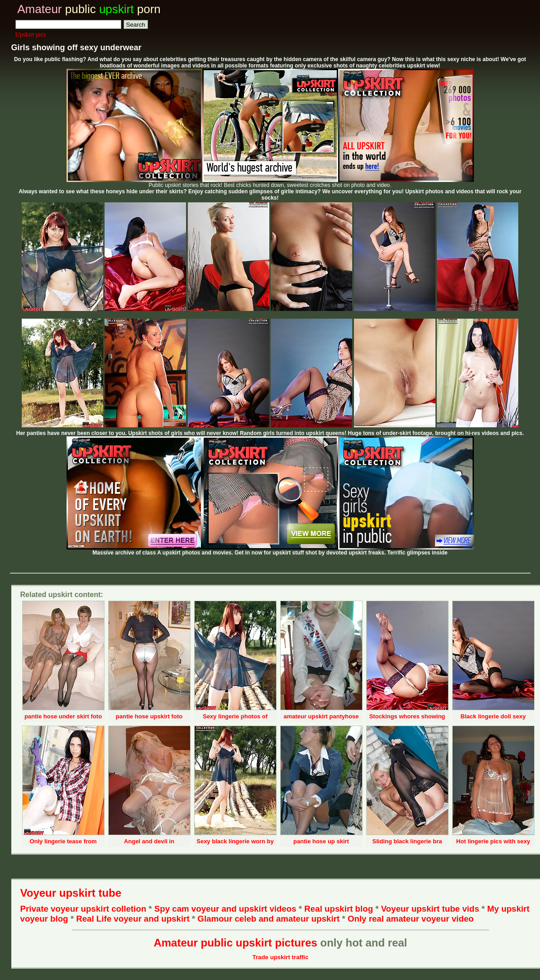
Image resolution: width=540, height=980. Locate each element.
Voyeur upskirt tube (71, 893)
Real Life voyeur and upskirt (133, 919)
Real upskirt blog (339, 909)
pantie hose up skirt (321, 841)
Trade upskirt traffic (281, 957)
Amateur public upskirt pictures (235, 943)
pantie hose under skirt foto (63, 716)
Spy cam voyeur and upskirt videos (225, 909)
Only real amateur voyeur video (411, 919)
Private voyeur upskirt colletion (84, 909)
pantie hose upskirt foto (149, 716)
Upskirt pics (31, 35)
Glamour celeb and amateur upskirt (270, 919)
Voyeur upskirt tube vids (430, 909)
